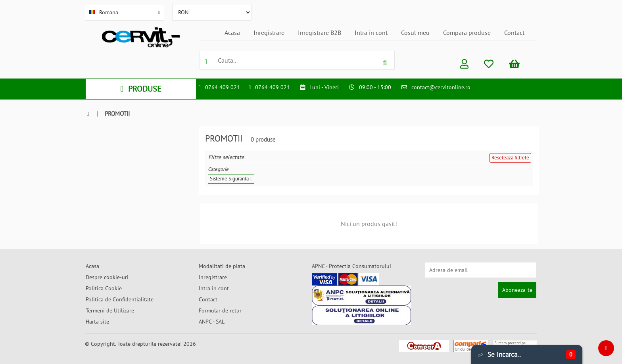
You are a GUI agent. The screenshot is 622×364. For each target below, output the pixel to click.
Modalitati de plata (222, 266)
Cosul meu (415, 33)
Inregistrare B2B (320, 33)
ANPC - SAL (212, 322)
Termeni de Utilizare (110, 310)
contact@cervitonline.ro (441, 87)
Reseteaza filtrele (510, 158)
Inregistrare (269, 33)
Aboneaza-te (517, 290)
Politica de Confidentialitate (120, 299)
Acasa (232, 33)
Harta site (97, 322)
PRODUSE (141, 89)
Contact (514, 33)
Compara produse (467, 33)
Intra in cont (371, 33)
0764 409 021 (223, 87)
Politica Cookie (104, 288)
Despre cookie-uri (107, 277)
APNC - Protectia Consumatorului (351, 266)
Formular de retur (220, 310)
